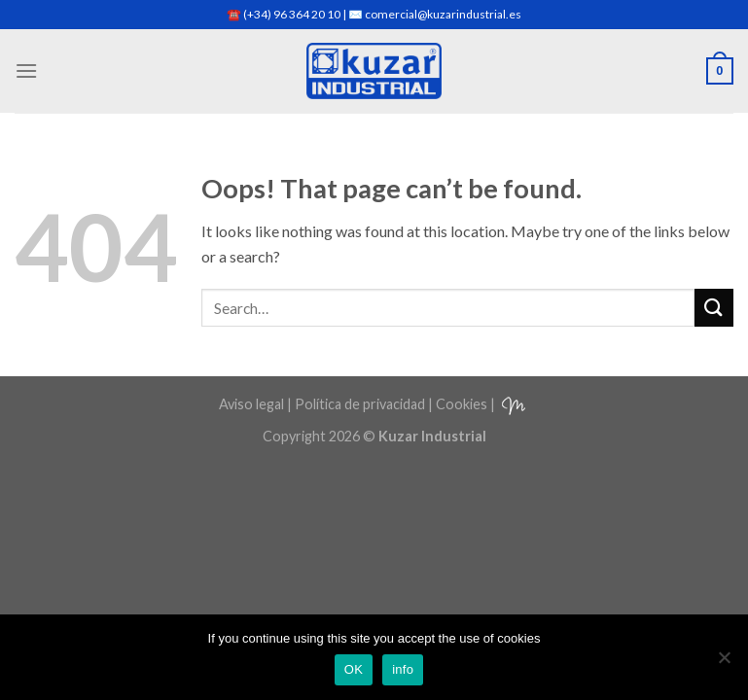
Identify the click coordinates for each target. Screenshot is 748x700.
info (403, 669)
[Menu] (26, 70)
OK (354, 669)
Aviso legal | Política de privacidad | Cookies (353, 404)
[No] (724, 663)
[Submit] (714, 308)
